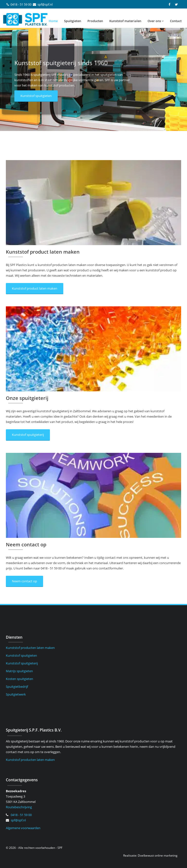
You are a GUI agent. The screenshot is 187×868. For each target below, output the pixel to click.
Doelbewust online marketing (158, 855)
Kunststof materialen (125, 21)
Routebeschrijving (19, 807)
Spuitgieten (73, 21)
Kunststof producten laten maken (30, 648)
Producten (95, 21)
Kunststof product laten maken (35, 288)
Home (53, 21)
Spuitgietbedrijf (17, 687)
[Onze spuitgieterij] (93, 349)
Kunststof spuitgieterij (28, 435)
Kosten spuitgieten (19, 679)
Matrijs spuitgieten (19, 671)
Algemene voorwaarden (23, 828)
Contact (176, 21)
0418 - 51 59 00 (21, 4)
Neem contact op (24, 581)
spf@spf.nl (45, 4)
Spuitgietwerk (16, 694)
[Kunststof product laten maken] (93, 203)
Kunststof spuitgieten (36, 96)
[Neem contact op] (93, 495)
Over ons (156, 21)
